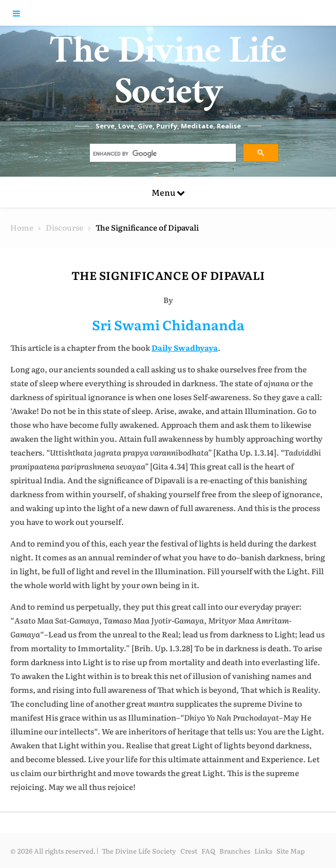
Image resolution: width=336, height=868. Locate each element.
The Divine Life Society (168, 77)
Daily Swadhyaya (185, 347)
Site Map (291, 851)
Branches (235, 851)
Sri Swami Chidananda (168, 324)
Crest (189, 851)
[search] (162, 154)
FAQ (208, 851)
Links (263, 851)
